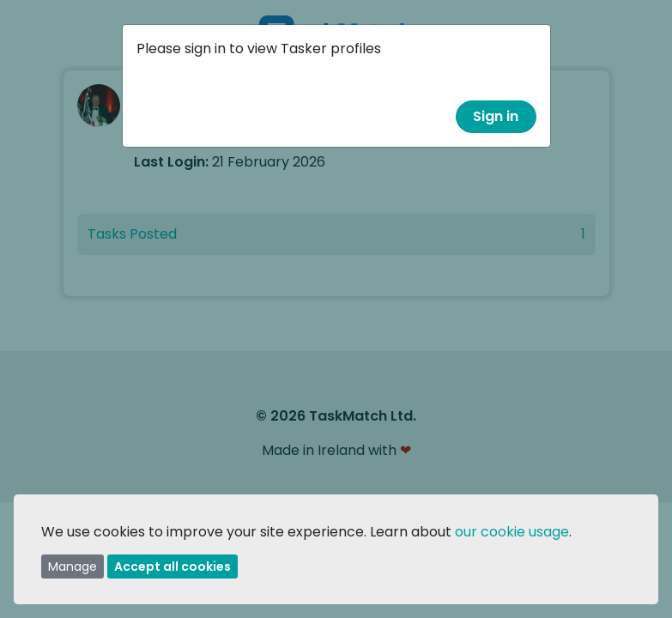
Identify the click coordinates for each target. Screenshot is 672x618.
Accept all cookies (173, 566)
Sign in (496, 116)
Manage (73, 566)
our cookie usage (512, 532)
